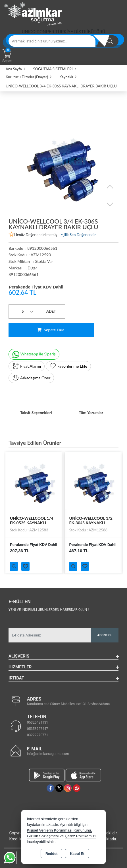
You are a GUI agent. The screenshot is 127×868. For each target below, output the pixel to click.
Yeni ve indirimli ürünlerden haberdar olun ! (49, 610)
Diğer (32, 268)
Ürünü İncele (14, 566)
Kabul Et (77, 854)
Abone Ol (105, 635)
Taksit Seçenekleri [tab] (36, 412)
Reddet (51, 854)
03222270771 (38, 735)
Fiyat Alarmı (27, 366)
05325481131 (38, 722)
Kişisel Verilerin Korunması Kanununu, (60, 830)
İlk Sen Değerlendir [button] (78, 235)
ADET (51, 311)
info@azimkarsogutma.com (48, 754)
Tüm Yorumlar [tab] (91, 412)
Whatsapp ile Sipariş (34, 354)
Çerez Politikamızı (80, 836)
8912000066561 (24, 274)
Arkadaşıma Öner (31, 378)
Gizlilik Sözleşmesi (43, 836)
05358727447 (38, 729)
